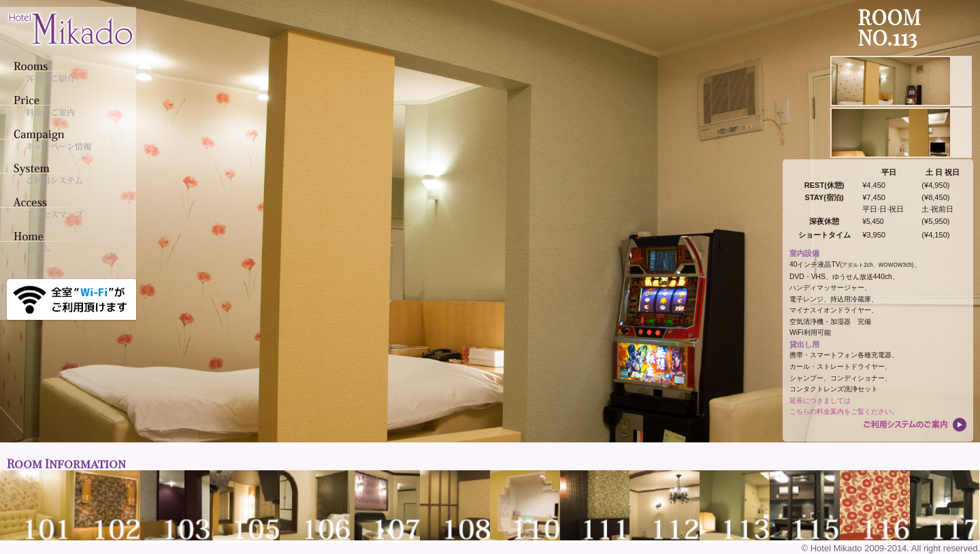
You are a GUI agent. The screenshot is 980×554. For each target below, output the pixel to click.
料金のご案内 (65, 105)
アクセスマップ (65, 208)
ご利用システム (65, 174)
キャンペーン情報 (65, 140)
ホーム (65, 242)
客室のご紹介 (65, 71)
